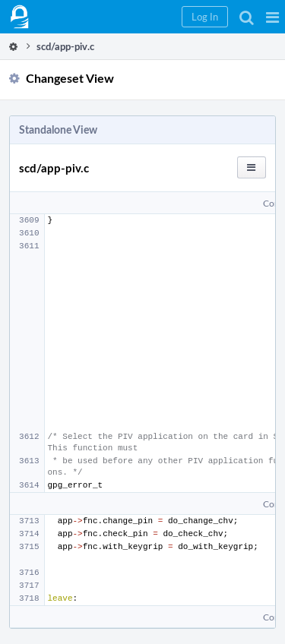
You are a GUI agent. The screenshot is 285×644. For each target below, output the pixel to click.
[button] (272, 17)
